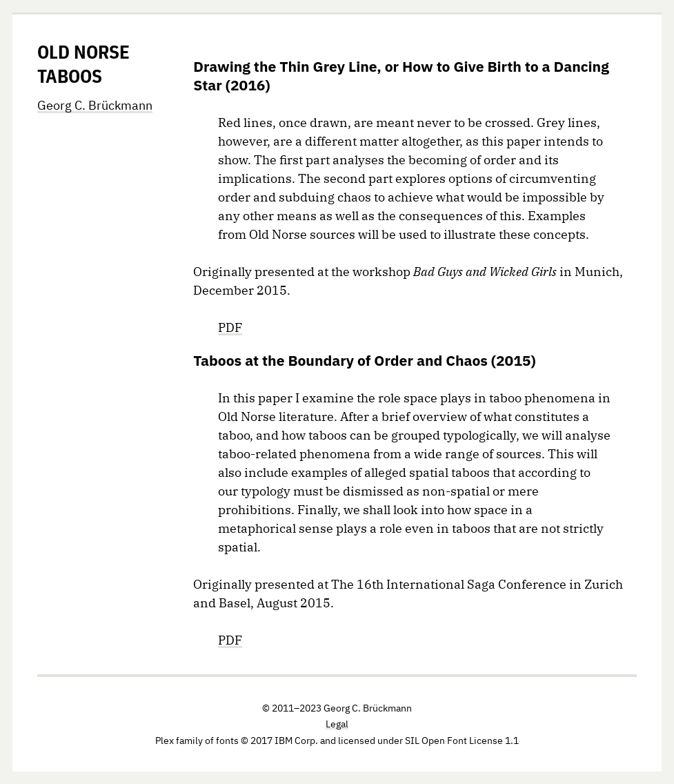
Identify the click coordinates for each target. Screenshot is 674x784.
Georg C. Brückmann (95, 105)
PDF (230, 327)
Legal (337, 724)
